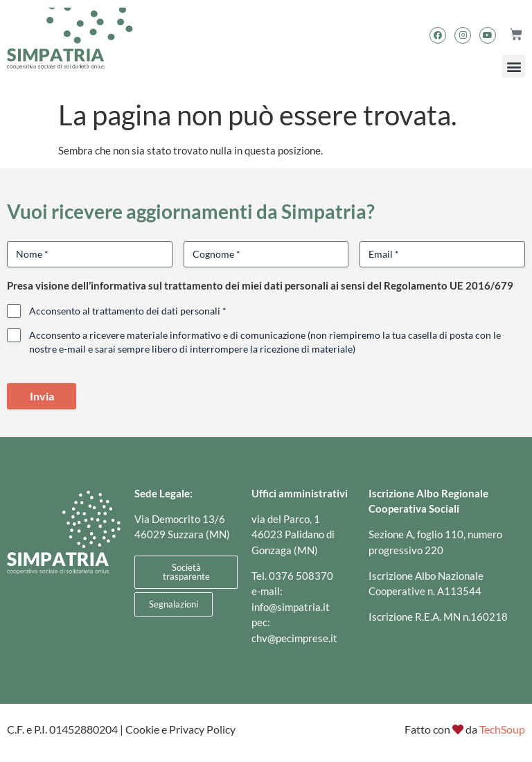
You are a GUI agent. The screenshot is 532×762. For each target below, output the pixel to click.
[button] (514, 66)
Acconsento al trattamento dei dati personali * (128, 311)
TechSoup (502, 729)
